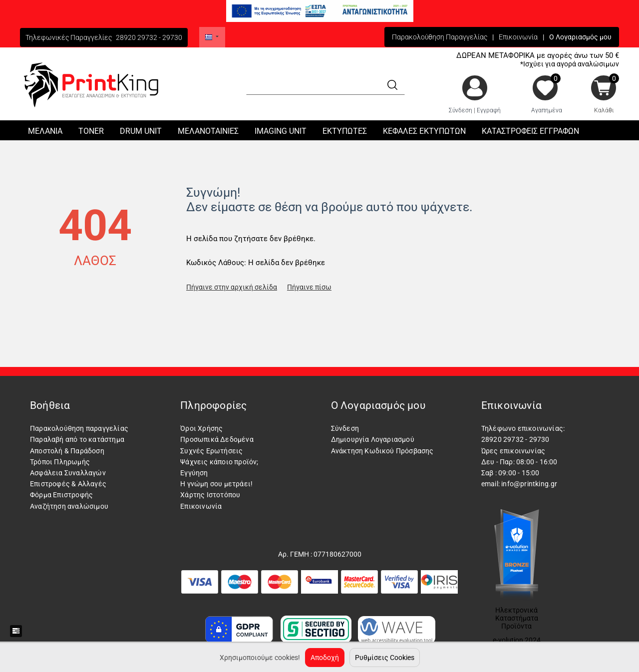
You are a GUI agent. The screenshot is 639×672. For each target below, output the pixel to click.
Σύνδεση (461, 110)
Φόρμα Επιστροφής (61, 495)
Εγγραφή (489, 110)
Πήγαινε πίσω (309, 287)
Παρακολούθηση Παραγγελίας (440, 37)
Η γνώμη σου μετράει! (216, 484)
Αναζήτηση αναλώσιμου (69, 506)
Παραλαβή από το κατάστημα (77, 439)
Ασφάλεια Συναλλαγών (68, 473)
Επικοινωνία (518, 37)
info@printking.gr (529, 484)
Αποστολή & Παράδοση (67, 451)
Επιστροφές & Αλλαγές (68, 484)
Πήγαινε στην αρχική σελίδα (232, 287)
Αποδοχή (325, 658)
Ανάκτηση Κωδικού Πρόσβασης (382, 451)
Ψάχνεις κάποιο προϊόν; (219, 462)
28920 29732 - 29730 (149, 37)
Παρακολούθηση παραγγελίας (79, 428)
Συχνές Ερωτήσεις (211, 451)
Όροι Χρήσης (201, 428)
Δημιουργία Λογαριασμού (373, 439)
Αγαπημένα (547, 110)
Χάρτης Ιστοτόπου (210, 495)
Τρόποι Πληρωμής (60, 462)
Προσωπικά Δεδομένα (217, 439)
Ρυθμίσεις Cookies (385, 658)
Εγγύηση (194, 473)
